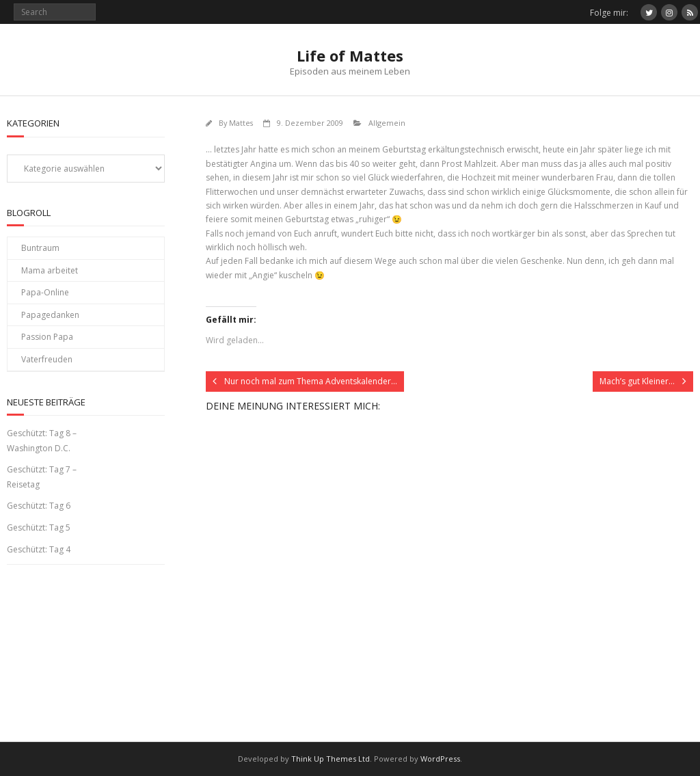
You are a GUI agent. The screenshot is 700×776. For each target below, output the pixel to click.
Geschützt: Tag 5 (39, 527)
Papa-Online (45, 292)
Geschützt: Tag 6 (39, 506)
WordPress (440, 759)
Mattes (241, 123)
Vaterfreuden (47, 359)
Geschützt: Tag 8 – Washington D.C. (42, 441)
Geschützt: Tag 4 (39, 549)
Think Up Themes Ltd (331, 759)
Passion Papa (47, 337)
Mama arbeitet (50, 270)
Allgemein (387, 123)
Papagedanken (50, 315)
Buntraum (40, 248)
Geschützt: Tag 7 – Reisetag (42, 477)
